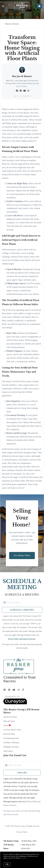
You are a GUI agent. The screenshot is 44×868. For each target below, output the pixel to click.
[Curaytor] (15, 704)
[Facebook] (4, 690)
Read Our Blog (9, 734)
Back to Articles (12, 24)
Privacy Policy (22, 832)
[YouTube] (14, 690)
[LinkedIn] (9, 690)
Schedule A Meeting (11, 742)
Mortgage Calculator (11, 747)
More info (24, 858)
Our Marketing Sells (11, 738)
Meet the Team (9, 721)
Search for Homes (10, 717)
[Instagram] (19, 690)
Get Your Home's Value (12, 730)
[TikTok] (23, 690)
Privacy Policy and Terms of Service (22, 639)
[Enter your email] (24, 603)
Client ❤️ (7, 725)
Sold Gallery (8, 751)
